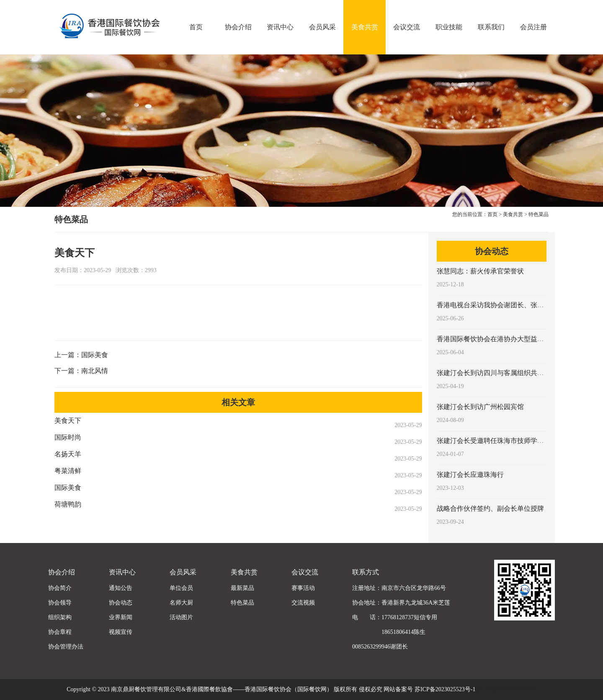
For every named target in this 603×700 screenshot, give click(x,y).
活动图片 (181, 617)
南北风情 (95, 371)
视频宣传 (121, 632)
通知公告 (121, 588)
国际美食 (95, 355)
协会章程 (60, 632)
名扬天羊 (68, 454)
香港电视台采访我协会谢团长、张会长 (494, 305)
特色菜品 (539, 214)
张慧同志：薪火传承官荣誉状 (480, 271)
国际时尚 (68, 437)
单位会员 (181, 588)
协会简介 (60, 588)
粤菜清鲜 (68, 471)
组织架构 (60, 617)
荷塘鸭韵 (68, 504)
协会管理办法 (66, 647)
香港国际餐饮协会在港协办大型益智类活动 (500, 339)
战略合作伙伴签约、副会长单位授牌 (490, 508)
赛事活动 (303, 588)
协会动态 (121, 603)
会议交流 (407, 27)
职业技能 (449, 27)
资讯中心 (280, 27)
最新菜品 (242, 588)
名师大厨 (181, 603)
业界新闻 (121, 617)
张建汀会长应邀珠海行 (470, 475)
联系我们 (491, 27)
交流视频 (303, 603)
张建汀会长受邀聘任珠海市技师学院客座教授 (504, 441)
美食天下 (68, 421)
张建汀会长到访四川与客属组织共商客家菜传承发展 (514, 373)
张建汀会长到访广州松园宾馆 (480, 407)
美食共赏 (365, 27)
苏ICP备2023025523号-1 (506, 689)
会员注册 (533, 27)
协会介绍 (238, 27)
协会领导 (60, 603)
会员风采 (322, 27)
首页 (196, 27)
